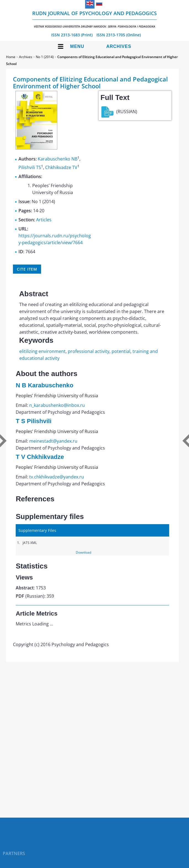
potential (121, 351)
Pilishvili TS (30, 167)
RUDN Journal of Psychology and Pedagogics (94, 19)
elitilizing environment (42, 351)
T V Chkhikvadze (40, 457)
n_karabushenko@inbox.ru (57, 405)
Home (11, 57)
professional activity (89, 351)
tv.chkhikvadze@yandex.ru (57, 477)
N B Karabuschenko (44, 385)
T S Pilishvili (34, 421)
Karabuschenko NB (58, 159)
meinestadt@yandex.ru (53, 441)
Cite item (27, 269)
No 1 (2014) (45, 57)
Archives (119, 46)
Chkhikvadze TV (61, 167)
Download (83, 552)
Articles (44, 220)
